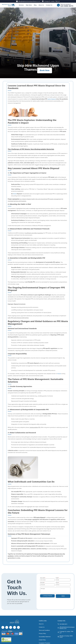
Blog (35, 5)
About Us (41, 5)
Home (15, 194)
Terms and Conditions (44, 630)
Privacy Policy (42, 634)
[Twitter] (7, 627)
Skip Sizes (29, 5)
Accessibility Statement (45, 637)
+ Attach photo (47, 596)
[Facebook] (3, 627)
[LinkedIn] (15, 627)
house (59, 374)
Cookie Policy (42, 640)
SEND (63, 596)
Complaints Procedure (44, 643)
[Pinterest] (18, 627)
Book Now (45, 70)
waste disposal (52, 99)
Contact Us (49, 5)
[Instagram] (11, 627)
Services (21, 5)
